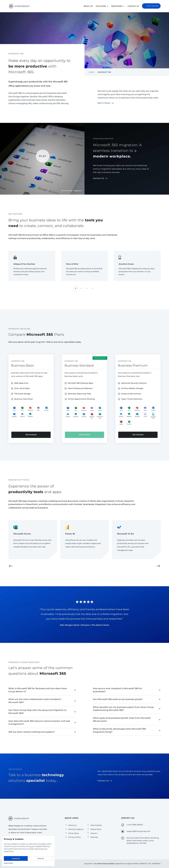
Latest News (96, 829)
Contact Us (133, 6)
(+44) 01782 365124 (135, 825)
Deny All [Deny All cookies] (41, 858)
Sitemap (94, 837)
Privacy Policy (75, 837)
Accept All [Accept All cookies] (16, 858)
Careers (94, 833)
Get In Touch (104, 103)
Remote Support (76, 829)
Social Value (74, 833)
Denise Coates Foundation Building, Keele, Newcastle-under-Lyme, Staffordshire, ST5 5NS (143, 840)
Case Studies (96, 825)
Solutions (101, 6)
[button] (76, 288)
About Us (88, 6)
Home (91, 72)
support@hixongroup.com (138, 831)
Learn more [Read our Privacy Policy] (8, 863)
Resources (117, 6)
